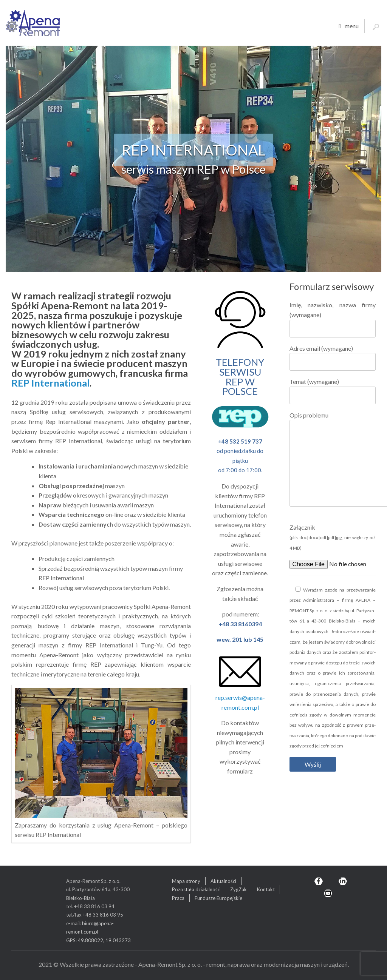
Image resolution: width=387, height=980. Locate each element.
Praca (178, 898)
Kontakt (266, 889)
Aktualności (223, 881)
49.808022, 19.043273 (104, 940)
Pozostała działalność (196, 889)
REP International (50, 383)
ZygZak (238, 889)
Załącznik (333, 537)
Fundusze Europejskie (218, 898)
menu (349, 26)
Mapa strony (186, 881)
